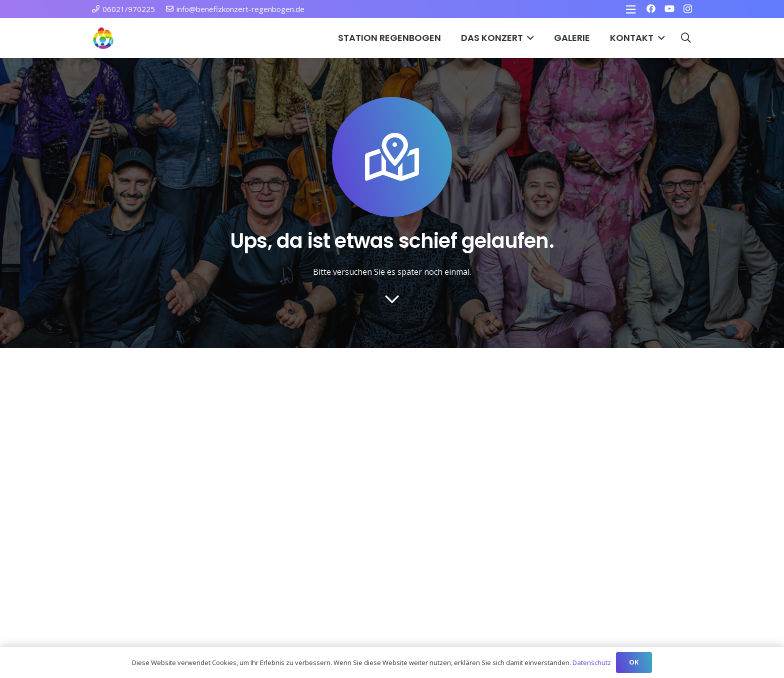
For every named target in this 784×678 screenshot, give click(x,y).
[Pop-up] (631, 9)
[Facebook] (651, 8)
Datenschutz (592, 663)
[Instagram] (688, 9)
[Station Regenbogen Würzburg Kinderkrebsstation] (103, 38)
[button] (529, 38)
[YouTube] (669, 8)
